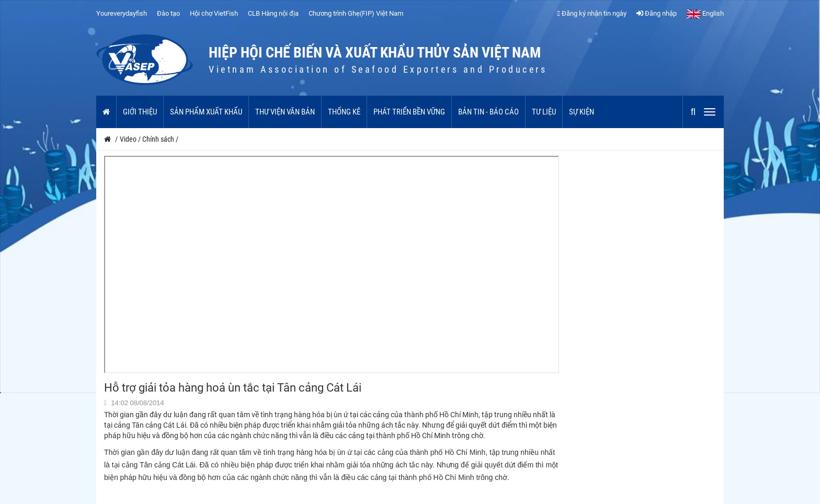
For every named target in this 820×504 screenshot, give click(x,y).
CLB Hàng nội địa (273, 13)
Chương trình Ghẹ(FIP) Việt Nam (356, 13)
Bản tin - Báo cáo (488, 112)
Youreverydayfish (122, 13)
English (705, 13)
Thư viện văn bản (285, 112)
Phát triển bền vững (409, 112)
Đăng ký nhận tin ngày (592, 13)
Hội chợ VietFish (214, 13)
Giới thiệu (140, 112)
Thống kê (344, 112)
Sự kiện (582, 112)
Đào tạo (168, 13)
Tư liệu (544, 112)
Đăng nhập (657, 13)
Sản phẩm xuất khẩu (206, 112)
